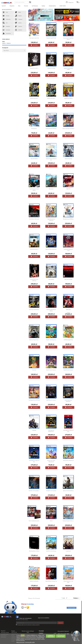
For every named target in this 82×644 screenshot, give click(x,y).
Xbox (19, 6)
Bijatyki (18, 12)
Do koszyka (34, 45)
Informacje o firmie (5, 632)
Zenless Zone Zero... (34, 98)
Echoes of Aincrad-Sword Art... (51, 159)
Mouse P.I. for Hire (51, 68)
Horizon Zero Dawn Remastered (51, 461)
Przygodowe (19, 19)
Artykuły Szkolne (52, 6)
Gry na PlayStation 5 (7, 9)
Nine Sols (34, 370)
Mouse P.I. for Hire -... (34, 68)
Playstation (12, 6)
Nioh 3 (51, 521)
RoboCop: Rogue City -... (34, 340)
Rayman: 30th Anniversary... (51, 249)
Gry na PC (4, 6)
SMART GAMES (63, 6)
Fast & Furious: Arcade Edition (34, 189)
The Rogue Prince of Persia (34, 400)
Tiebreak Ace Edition (68, 98)
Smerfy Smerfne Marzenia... (51, 128)
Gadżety (43, 6)
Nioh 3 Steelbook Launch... (34, 521)
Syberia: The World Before (68, 491)
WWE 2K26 (68, 310)
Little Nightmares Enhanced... (68, 401)
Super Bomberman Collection (51, 220)
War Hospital (51, 279)
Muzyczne (18, 16)
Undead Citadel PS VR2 (51, 38)
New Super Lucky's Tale (34, 38)
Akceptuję (61, 636)
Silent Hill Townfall (68, 279)
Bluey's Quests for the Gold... (68, 582)
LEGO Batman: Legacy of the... (68, 431)
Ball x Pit (68, 189)
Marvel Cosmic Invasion (68, 370)
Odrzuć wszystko (51, 636)
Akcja (5, 12)
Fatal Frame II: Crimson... (51, 400)
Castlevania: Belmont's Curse (68, 250)
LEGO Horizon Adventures (68, 460)
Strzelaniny (19, 26)
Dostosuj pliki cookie (30, 642)
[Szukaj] (23, 2)
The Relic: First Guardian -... (34, 491)
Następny (76, 598)
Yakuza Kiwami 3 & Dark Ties (51, 581)
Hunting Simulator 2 (34, 249)
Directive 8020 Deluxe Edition (51, 310)
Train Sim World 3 (34, 159)
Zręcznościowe (7, 33)
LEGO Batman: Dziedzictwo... (51, 431)
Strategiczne (6, 26)
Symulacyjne (6, 30)
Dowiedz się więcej (72, 608)
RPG (5, 23)
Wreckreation (34, 128)
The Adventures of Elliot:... (68, 219)
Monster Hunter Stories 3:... (68, 521)
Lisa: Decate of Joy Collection (34, 280)
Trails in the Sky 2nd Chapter (68, 128)
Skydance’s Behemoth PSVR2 (68, 69)
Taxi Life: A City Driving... (51, 551)
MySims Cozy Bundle (34, 581)
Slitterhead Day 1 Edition (34, 551)
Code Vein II (68, 551)
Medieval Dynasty (68, 159)
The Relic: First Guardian (51, 491)
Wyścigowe (19, 30)
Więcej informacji (21, 642)
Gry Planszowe (35, 6)
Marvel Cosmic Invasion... (51, 370)
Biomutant (51, 189)
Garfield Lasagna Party (68, 340)
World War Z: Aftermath (34, 219)
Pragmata (34, 430)
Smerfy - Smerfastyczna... (51, 340)
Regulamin (3, 631)
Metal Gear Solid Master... (34, 310)
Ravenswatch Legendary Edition (68, 39)
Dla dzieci (6, 16)
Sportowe (18, 23)
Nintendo (26, 6)
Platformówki (7, 19)
